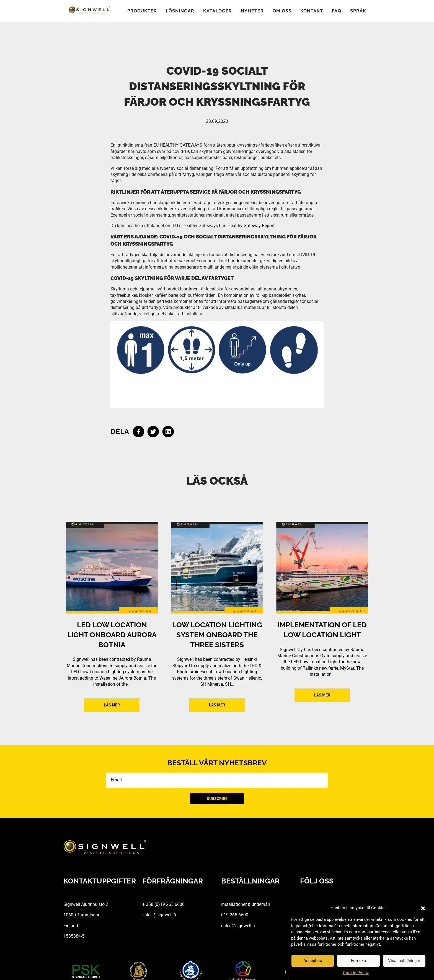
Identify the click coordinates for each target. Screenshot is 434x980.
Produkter (142, 11)
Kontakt (312, 11)
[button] (423, 908)
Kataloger (218, 11)
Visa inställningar (404, 961)
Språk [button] (358, 11)
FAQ (337, 11)
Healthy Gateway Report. (252, 226)
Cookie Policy (356, 973)
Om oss (282, 11)
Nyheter (252, 11)
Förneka (358, 961)
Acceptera (313, 961)
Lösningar (180, 11)
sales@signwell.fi (159, 915)
